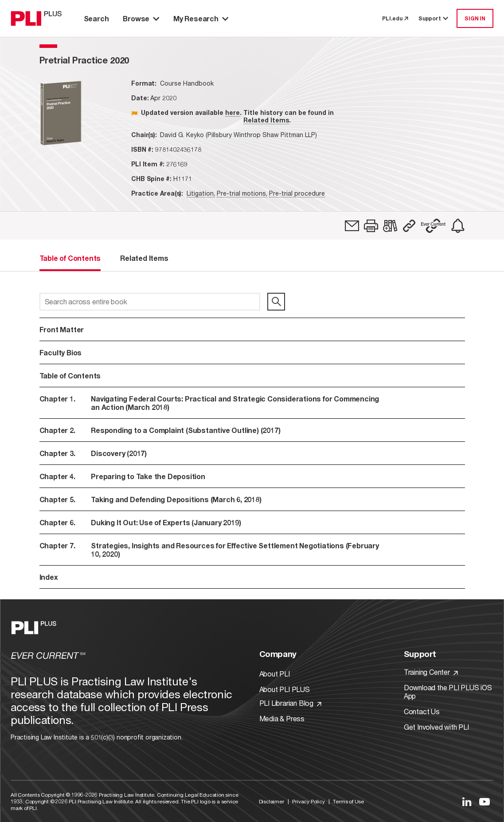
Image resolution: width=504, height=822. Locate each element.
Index (49, 577)
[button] (371, 226)
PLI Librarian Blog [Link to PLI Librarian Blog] (290, 703)
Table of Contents (70, 376)
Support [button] (434, 18)
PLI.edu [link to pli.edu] (395, 18)
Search (96, 18)
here (232, 112)
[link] (352, 226)
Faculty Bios (61, 352)
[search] (276, 302)
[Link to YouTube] (484, 802)
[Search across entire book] (150, 302)
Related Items (266, 120)
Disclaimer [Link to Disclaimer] (272, 801)
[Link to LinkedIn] (467, 802)
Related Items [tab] (144, 258)
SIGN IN (475, 18)
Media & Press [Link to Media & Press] (282, 718)
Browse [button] (141, 18)
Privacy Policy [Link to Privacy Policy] (308, 801)
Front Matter (62, 329)
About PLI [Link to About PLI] (275, 674)
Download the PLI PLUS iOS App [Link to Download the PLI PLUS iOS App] (448, 692)
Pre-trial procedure (297, 193)
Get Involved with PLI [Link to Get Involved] (436, 727)
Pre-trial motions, (242, 193)
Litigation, (201, 193)
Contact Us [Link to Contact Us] (422, 711)
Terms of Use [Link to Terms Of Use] (348, 801)
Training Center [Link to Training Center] (431, 672)
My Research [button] (201, 18)
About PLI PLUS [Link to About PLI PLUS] (285, 689)
